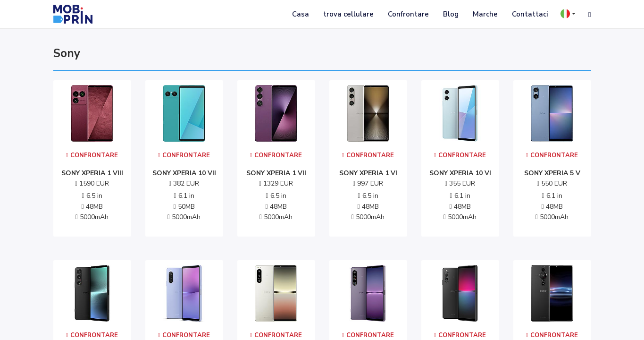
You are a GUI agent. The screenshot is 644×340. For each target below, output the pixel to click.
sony (67, 53)
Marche (485, 14)
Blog (451, 14)
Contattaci (530, 14)
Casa (301, 14)
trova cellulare (348, 14)
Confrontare (408, 14)
